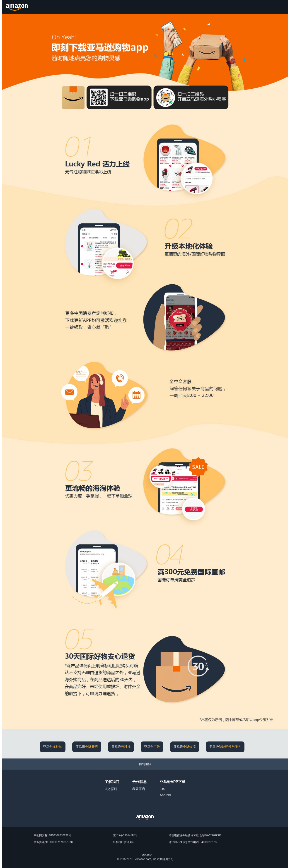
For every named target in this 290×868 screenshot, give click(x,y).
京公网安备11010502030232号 (52, 835)
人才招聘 (111, 789)
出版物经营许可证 (124, 842)
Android (165, 795)
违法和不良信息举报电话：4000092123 (193, 842)
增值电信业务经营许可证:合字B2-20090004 (195, 835)
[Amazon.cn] (17, 7)
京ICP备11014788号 (125, 835)
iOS (162, 789)
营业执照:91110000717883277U (53, 842)
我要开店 (139, 789)
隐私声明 (147, 855)
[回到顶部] (145, 764)
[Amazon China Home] (145, 818)
